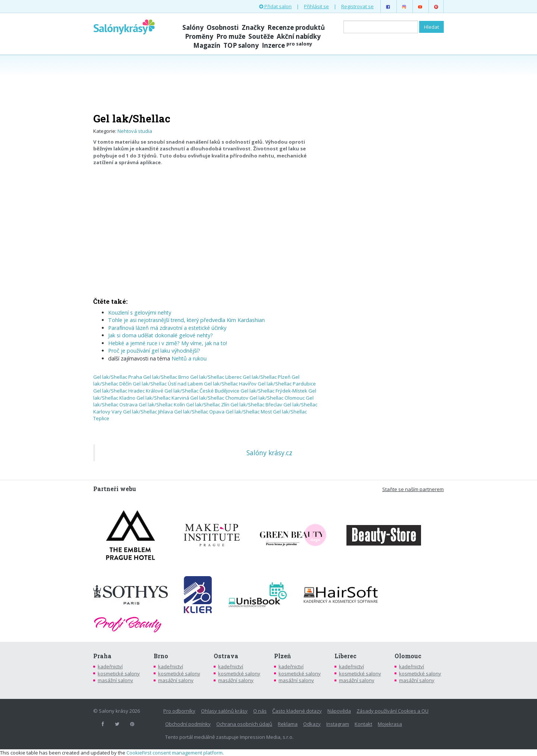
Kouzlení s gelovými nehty (140, 313)
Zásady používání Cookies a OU (392, 711)
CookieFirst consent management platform (175, 753)
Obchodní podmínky (188, 724)
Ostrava (226, 656)
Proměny (199, 36)
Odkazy (312, 724)
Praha (102, 656)
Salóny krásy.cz (269, 453)
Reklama (288, 724)
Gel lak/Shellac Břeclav (256, 404)
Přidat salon (275, 6)
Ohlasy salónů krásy (224, 711)
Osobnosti (223, 27)
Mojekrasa (390, 724)
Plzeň (282, 656)
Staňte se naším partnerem (413, 489)
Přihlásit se (316, 6)
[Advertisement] (268, 83)
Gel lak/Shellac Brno (166, 377)
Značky (253, 27)
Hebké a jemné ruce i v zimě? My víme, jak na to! (168, 343)
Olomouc (408, 656)
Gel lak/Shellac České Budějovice (202, 391)
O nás (260, 711)
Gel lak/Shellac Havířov (230, 384)
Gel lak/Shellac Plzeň (267, 377)
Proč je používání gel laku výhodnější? (154, 351)
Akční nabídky (299, 36)
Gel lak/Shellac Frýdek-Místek (274, 391)
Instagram (338, 724)
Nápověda (339, 711)
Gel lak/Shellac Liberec (216, 377)
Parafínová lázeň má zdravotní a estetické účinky (167, 328)
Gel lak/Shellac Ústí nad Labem (168, 384)
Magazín (207, 45)
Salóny (193, 27)
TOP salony (241, 45)
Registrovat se (357, 6)
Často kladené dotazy (297, 711)
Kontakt (363, 724)
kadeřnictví (110, 666)
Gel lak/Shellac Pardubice (287, 384)
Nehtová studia (135, 131)
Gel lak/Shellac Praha (118, 377)
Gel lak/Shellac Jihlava (148, 412)
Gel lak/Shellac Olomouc (277, 398)
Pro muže (231, 36)
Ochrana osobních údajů (244, 724)
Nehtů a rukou (189, 358)
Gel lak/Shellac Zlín (208, 404)
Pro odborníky (179, 711)
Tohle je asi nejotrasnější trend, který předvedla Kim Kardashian (186, 320)
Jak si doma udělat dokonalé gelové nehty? (161, 335)
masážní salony (115, 680)
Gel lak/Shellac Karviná (163, 398)
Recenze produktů (296, 27)
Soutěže (261, 36)
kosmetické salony (119, 674)
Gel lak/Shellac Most (249, 412)
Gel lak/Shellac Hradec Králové (128, 391)
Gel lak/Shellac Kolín (162, 404)
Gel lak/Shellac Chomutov (219, 398)
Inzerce (287, 45)
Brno (161, 656)
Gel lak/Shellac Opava (199, 412)
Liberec (346, 656)
